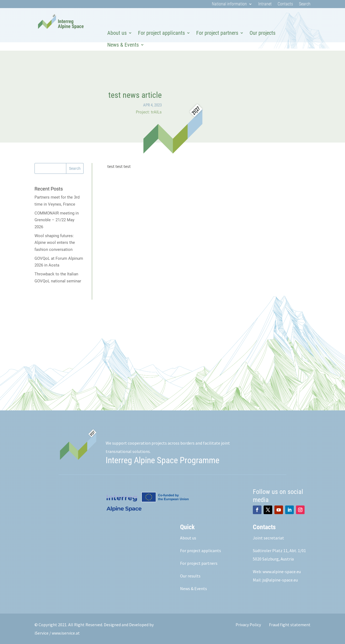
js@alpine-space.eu (280, 580)
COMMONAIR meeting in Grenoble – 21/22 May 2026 (57, 220)
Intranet (265, 4)
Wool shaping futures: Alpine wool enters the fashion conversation (55, 243)
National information (229, 4)
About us (117, 33)
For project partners (217, 33)
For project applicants (161, 33)
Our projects (263, 33)
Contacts (285, 4)
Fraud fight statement (290, 625)
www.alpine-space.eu (282, 572)
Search (305, 4)
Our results (190, 576)
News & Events (123, 45)
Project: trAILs (149, 112)
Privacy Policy (248, 625)
